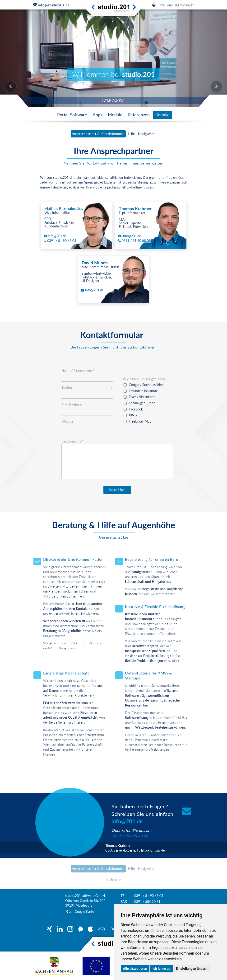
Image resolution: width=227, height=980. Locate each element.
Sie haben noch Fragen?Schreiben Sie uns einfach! (143, 814)
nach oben (113, 880)
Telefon (88, 388)
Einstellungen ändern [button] (192, 969)
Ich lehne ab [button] (162, 969)
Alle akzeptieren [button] (135, 969)
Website (67, 421)
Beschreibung (72, 441)
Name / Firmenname (78, 371)
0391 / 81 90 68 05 (149, 896)
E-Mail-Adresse (74, 405)
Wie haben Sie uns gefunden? (145, 379)
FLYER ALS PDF (113, 100)
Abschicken (117, 490)
